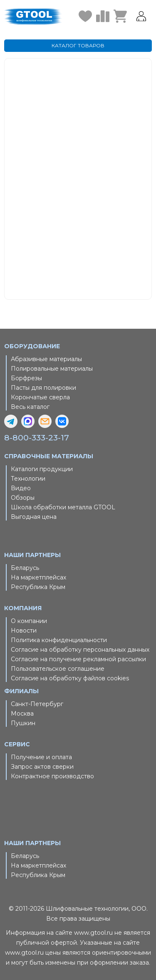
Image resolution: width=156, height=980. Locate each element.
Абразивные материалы (46, 359)
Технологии (28, 479)
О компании (29, 621)
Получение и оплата (41, 757)
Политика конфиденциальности (59, 640)
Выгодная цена (34, 517)
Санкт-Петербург (37, 704)
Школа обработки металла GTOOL (63, 507)
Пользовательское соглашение (58, 669)
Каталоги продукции (42, 469)
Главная (98, 158)
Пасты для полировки (43, 388)
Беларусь (25, 568)
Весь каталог (30, 407)
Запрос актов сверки (42, 767)
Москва (22, 714)
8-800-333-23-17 (37, 438)
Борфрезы (26, 378)
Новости (24, 631)
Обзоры (23, 498)
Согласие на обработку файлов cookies (70, 678)
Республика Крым (38, 587)
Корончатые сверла (40, 397)
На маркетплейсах (38, 577)
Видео (21, 488)
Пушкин (23, 723)
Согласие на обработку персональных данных (80, 650)
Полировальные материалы (52, 369)
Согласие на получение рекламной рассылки (78, 659)
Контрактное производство (52, 776)
